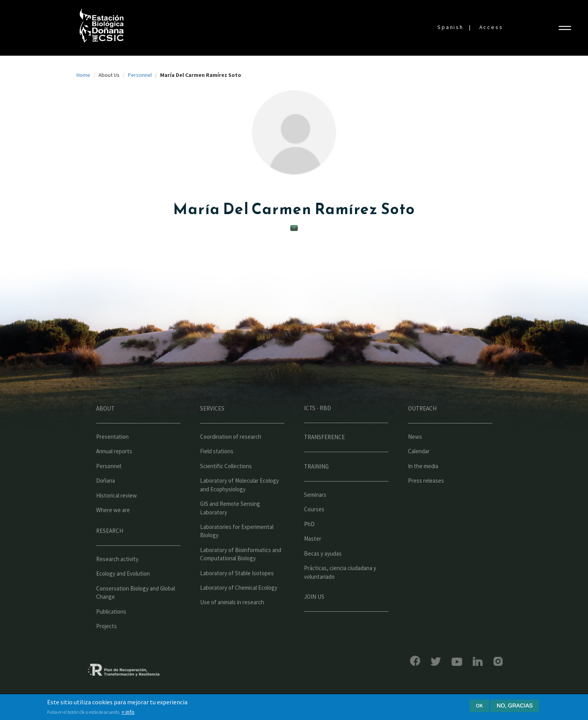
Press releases (426, 502)
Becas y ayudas (323, 575)
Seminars (315, 516)
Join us (314, 618)
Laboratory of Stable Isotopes (237, 594)
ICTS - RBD (318, 429)
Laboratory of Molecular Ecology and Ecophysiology (239, 506)
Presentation (112, 458)
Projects (106, 647)
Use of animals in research (232, 624)
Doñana (106, 502)
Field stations (217, 473)
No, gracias (515, 705)
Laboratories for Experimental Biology (237, 552)
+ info (128, 712)
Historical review (117, 517)
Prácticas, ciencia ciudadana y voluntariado (340, 593)
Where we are (113, 531)
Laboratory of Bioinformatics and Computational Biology (241, 575)
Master (313, 560)
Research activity (117, 580)
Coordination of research (231, 458)
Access (491, 27)
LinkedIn (456, 661)
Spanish (451, 27)
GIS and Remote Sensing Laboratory (230, 529)
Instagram (476, 661)
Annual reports (114, 473)
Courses (314, 531)
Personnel (140, 75)
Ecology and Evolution (123, 595)
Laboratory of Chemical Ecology (239, 609)
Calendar (419, 473)
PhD (309, 545)
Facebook (393, 661)
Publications (111, 633)
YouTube (436, 662)
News (415, 458)
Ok (479, 705)
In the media (423, 487)
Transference (324, 458)
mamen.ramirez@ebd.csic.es (294, 228)
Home (83, 75)
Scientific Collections (226, 487)
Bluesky (414, 662)
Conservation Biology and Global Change (136, 614)
